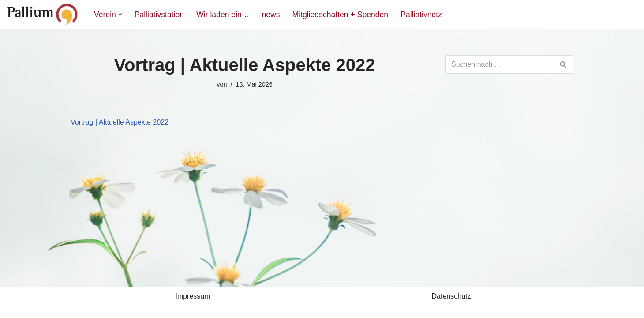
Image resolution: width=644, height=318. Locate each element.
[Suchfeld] (499, 64)
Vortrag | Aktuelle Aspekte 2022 (120, 122)
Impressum (193, 296)
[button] (120, 14)
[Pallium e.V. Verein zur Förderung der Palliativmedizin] (43, 14)
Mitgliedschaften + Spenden (341, 15)
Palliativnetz (421, 15)
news (271, 15)
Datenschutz (451, 296)
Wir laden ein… (223, 15)
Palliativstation (159, 15)
